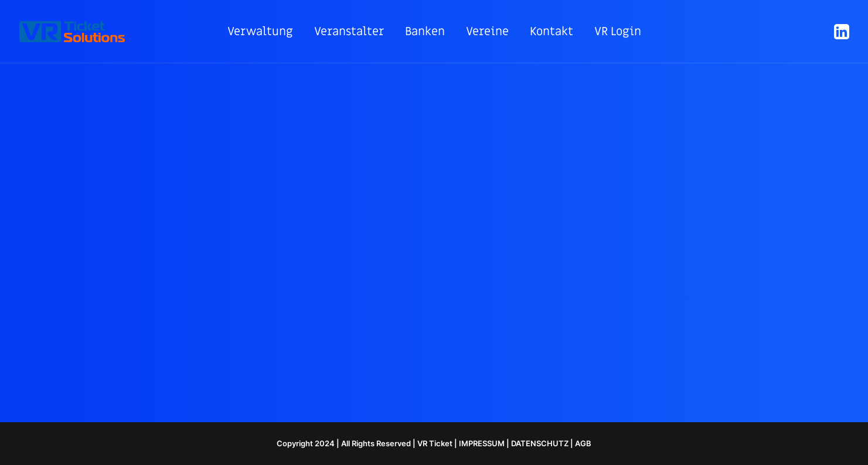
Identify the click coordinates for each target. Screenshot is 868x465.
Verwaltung (260, 32)
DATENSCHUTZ (540, 443)
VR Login (618, 32)
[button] (840, 32)
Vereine (487, 32)
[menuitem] (260, 32)
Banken (425, 32)
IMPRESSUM (482, 443)
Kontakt (552, 32)
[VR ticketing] (72, 32)
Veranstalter (349, 32)
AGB (583, 443)
